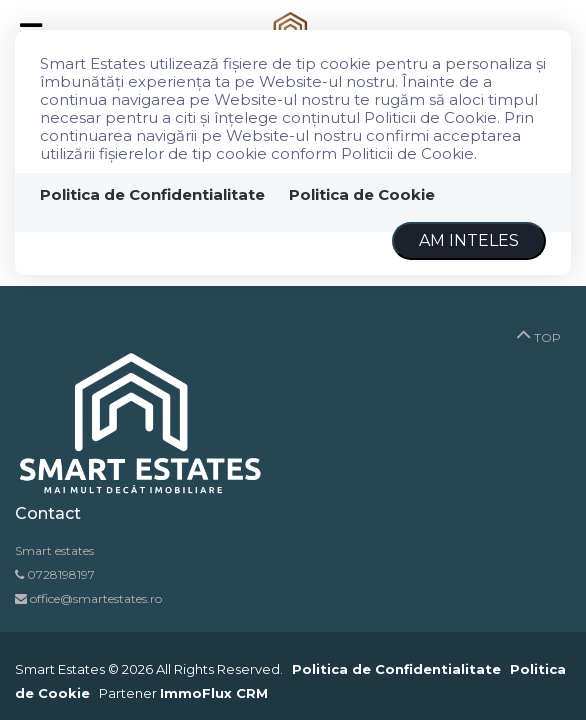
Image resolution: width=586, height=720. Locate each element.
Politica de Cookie (362, 194)
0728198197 (61, 574)
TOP (538, 333)
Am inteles (469, 240)
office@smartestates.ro (94, 598)
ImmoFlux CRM (214, 693)
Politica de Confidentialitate (152, 194)
